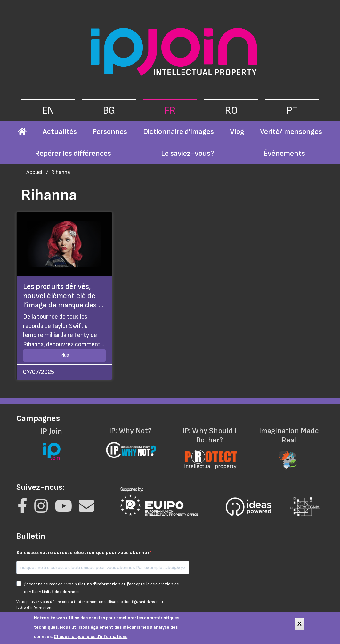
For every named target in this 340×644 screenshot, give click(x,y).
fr (170, 111)
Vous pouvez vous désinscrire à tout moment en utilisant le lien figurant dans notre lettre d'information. (91, 605)
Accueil (35, 172)
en (48, 111)
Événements (284, 153)
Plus (65, 355)
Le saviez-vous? (187, 153)
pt (292, 111)
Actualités (60, 132)
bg (109, 111)
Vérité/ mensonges (291, 132)
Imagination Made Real (289, 444)
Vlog (237, 132)
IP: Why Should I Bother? (210, 444)
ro (231, 111)
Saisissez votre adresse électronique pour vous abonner (83, 553)
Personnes (110, 132)
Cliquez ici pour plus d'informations (91, 639)
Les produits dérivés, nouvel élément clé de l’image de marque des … (63, 296)
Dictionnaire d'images (178, 132)
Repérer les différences (73, 153)
